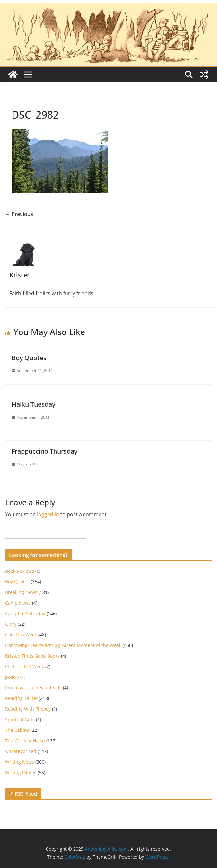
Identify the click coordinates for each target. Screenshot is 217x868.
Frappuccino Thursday (44, 451)
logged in (48, 514)
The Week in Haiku (25, 741)
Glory (11, 624)
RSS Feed (26, 794)
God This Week (21, 635)
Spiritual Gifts (20, 719)
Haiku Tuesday (33, 404)
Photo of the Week (25, 666)
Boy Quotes (29, 358)
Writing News (20, 762)
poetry (12, 677)
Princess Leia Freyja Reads (33, 688)
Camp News (18, 603)
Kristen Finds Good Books (32, 656)
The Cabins (17, 730)
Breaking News (21, 592)
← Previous (19, 214)
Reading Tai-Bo (21, 698)
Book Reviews (20, 571)
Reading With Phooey (28, 709)
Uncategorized (21, 751)
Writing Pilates (21, 772)
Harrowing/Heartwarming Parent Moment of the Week (63, 645)
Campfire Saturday (25, 613)
